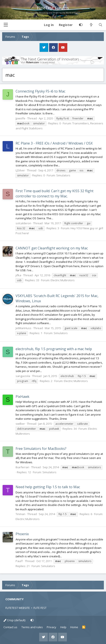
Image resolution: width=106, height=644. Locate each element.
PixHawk (22, 397)
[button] (6, 25)
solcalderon (23, 223)
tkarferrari (22, 467)
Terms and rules (32, 627)
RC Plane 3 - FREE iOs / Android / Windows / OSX (54, 143)
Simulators (63, 175)
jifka (18, 275)
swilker (20, 424)
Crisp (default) (14, 620)
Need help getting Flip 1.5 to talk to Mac (48, 487)
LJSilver (20, 170)
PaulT (19, 561)
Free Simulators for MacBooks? (41, 449)
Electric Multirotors (63, 280)
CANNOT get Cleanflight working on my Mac (52, 248)
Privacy (51, 627)
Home (74, 627)
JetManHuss (23, 328)
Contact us (10, 627)
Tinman (20, 514)
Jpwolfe (20, 118)
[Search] (100, 25)
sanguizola (23, 376)
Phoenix (22, 534)
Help (63, 627)
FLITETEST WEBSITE (18, 608)
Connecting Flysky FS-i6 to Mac (40, 91)
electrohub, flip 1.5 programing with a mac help (54, 349)
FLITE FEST (40, 608)
